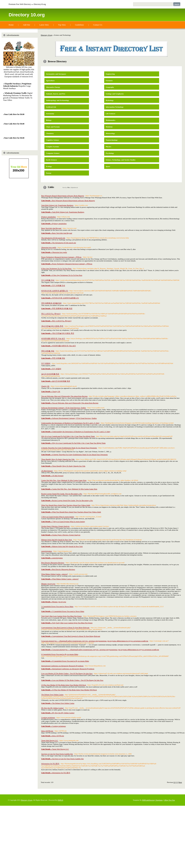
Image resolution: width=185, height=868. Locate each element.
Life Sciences (111, 114)
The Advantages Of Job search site (53, 238)
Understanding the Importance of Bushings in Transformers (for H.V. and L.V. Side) (70, 423)
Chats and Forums (53, 127)
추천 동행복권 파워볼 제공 (51, 303)
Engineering (110, 74)
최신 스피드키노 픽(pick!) (51, 314)
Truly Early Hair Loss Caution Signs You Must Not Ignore (62, 616)
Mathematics (111, 120)
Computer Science (53, 153)
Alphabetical (74, 187)
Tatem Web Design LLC (50, 740)
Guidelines (79, 25)
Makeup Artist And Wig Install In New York (57, 540)
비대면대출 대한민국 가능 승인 (53, 338)
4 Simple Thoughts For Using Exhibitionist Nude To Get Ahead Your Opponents (69, 448)
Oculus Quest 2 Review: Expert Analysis (55, 526)
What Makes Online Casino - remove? (55, 574)
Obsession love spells (49, 247)
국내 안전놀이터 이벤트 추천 (52, 326)
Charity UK (45, 386)
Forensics (109, 81)
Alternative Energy (53, 87)
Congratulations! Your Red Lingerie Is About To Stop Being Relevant (65, 628)
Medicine (109, 127)
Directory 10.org (27, 15)
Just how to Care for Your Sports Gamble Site (57, 754)
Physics (109, 147)
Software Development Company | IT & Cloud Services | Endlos (64, 408)
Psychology (110, 153)
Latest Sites (44, 25)
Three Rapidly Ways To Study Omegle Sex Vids (58, 459)
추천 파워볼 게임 (48, 351)
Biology (49, 120)
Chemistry (50, 133)
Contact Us (98, 25)
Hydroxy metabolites (49, 217)
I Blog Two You (169, 800)
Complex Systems (52, 147)
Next (180, 782)
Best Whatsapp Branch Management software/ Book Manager (63, 196)
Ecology (49, 166)
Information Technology (115, 107)
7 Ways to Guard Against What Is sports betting (58, 517)
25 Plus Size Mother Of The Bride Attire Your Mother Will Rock (64, 685)
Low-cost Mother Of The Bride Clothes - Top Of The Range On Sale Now (67, 673)
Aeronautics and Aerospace (56, 74)
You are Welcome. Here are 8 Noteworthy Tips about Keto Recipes (64, 396)
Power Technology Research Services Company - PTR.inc (61, 257)
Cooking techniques (48, 717)
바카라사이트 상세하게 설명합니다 (55, 291)
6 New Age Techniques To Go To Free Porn (56, 268)
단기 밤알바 (46, 363)
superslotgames (47, 551)
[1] (175, 782)
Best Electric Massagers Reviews (53, 563)
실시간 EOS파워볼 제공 (50, 374)
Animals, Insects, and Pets (56, 94)
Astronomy (50, 114)
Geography (110, 87)
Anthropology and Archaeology (58, 100)
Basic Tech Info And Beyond (51, 228)
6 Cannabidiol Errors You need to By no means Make (60, 654)
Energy (49, 173)
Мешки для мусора (48, 584)
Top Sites (62, 25)
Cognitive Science (52, 140)
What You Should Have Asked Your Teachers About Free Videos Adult (66, 505)
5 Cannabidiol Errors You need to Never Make (57, 606)
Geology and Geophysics (115, 94)
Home (11, 25)
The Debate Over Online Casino (52, 695)
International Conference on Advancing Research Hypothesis (62, 666)
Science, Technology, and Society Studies (121, 160)
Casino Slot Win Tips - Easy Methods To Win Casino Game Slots (64, 480)
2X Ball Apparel (47, 471)
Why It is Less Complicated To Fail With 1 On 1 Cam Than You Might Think (68, 436)
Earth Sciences (51, 160)
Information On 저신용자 (50, 764)
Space (108, 166)
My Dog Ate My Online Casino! (52, 708)
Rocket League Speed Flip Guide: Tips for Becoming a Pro (62, 494)
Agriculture (50, 81)
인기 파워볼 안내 (48, 280)
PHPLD (60, 800)
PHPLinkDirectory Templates (152, 800)
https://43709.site (47, 731)
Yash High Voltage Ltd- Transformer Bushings (57, 205)
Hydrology (110, 100)
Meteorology (110, 133)
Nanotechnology (112, 140)
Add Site (27, 25)
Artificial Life (51, 107)
